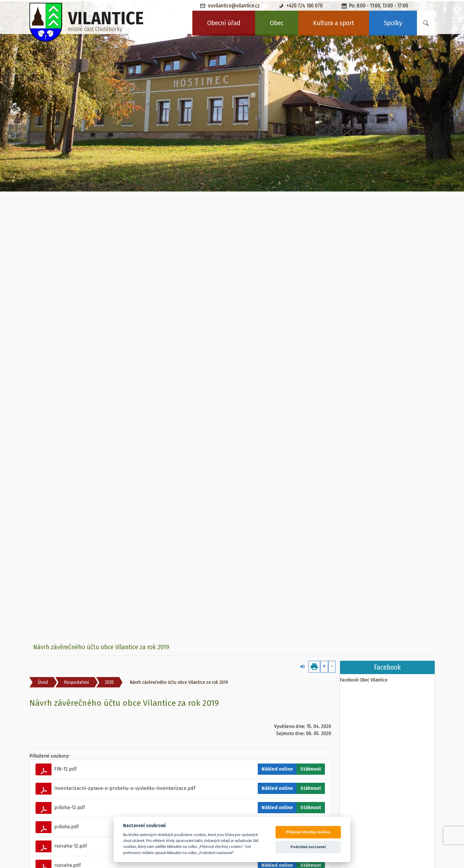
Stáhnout (311, 769)
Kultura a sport (334, 23)
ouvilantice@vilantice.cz (230, 6)
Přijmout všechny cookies (308, 832)
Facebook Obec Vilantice (364, 680)
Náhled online (277, 769)
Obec (277, 23)
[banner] (87, 22)
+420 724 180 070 (301, 6)
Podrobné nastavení (308, 847)
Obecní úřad (224, 23)
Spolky (393, 23)
